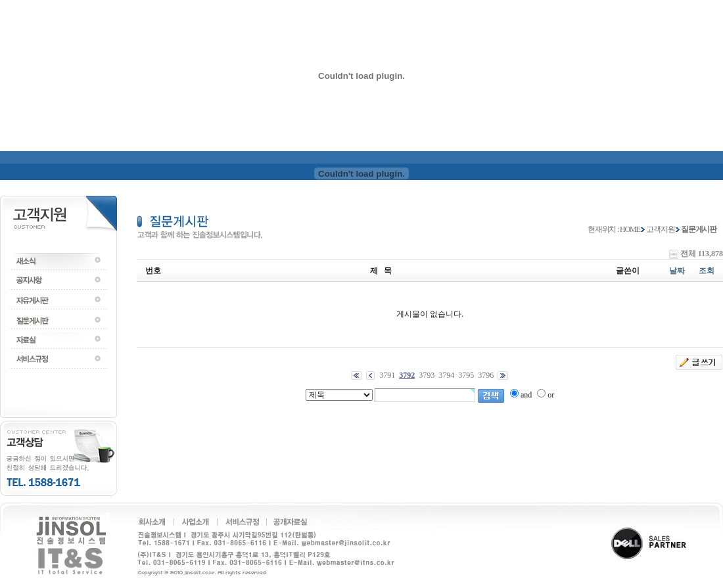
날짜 (677, 271)
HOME (630, 229)
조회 (707, 271)
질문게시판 (699, 229)
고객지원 (660, 229)
